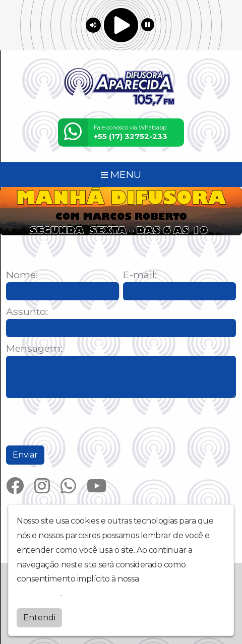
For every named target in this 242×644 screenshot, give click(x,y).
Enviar (25, 455)
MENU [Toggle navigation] (121, 174)
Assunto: (27, 312)
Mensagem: (34, 348)
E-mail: (140, 275)
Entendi (39, 618)
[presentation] (83, 422)
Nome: (22, 275)
